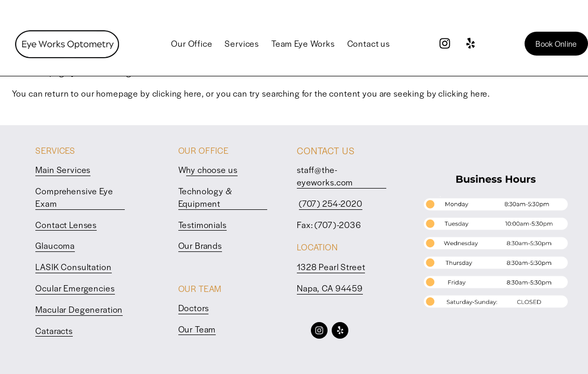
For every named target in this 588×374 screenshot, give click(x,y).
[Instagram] (445, 43)
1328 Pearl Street (331, 267)
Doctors (194, 308)
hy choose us (212, 170)
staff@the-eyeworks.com (325, 176)
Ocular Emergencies (75, 288)
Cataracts (54, 331)
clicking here (177, 93)
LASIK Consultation (73, 267)
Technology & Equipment (205, 197)
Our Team (197, 329)
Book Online (556, 43)
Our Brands (200, 245)
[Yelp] (470, 43)
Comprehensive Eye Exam (74, 197)
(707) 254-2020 (331, 203)
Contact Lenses (66, 225)
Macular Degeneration (79, 309)
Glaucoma (55, 245)
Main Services (63, 170)
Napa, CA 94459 (330, 288)
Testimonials (202, 225)
